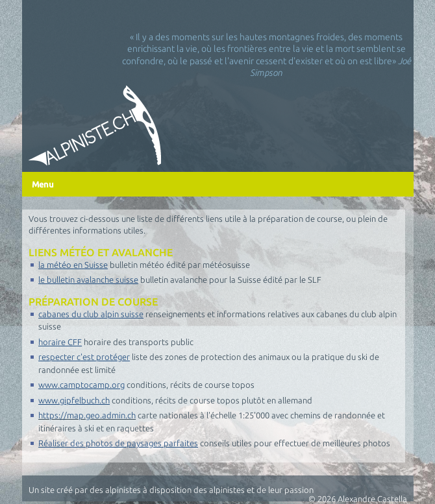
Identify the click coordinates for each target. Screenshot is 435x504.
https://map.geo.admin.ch (87, 415)
